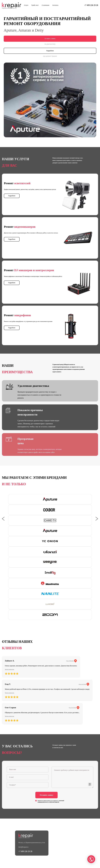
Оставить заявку (50, 39)
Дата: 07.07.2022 (73, 707)
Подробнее (50, 51)
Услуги (26, 5)
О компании (46, 5)
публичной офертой (54, 803)
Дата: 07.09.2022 (70, 661)
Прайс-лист (35, 5)
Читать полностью (9, 669)
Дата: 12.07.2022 (82, 684)
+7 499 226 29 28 (91, 5)
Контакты (55, 5)
